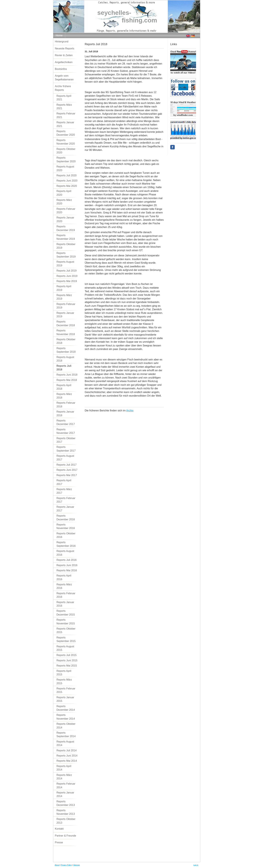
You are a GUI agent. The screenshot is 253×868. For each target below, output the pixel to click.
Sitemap (76, 865)
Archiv (130, 411)
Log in (196, 865)
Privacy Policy (66, 865)
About (57, 865)
